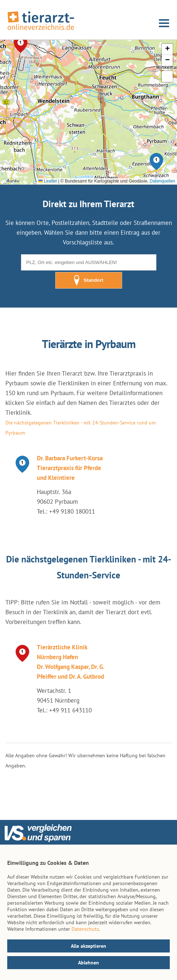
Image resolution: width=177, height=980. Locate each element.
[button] (156, 162)
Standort (88, 280)
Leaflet (48, 181)
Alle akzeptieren (88, 946)
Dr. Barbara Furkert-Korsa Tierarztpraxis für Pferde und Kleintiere (70, 468)
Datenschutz (85, 929)
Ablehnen (88, 963)
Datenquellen (162, 181)
